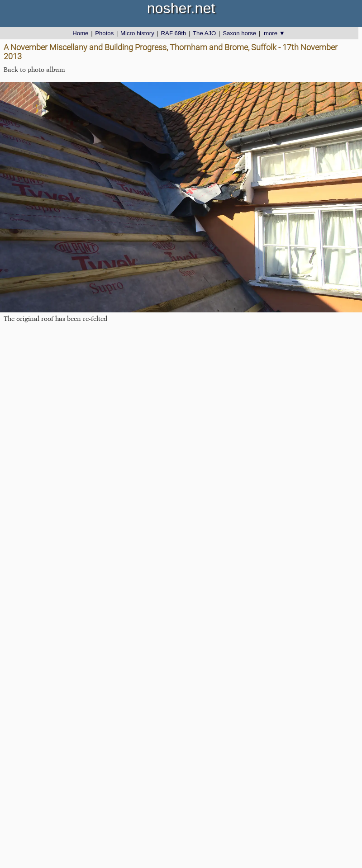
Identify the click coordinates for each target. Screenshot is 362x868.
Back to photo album (34, 69)
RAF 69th (174, 33)
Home (80, 33)
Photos (104, 33)
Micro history (137, 33)
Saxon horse (239, 33)
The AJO (204, 33)
